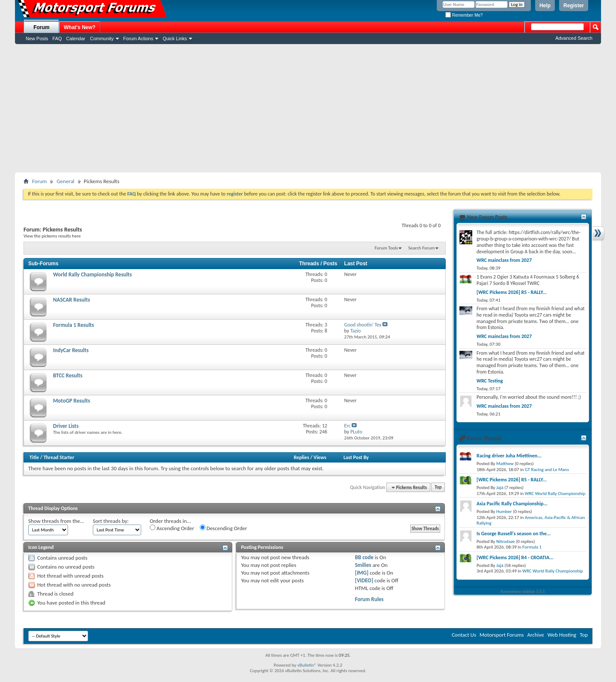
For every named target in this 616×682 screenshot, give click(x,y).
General (65, 181)
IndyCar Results (71, 350)
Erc (348, 426)
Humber (504, 511)
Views (320, 457)
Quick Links (175, 39)
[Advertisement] (308, 108)
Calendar (76, 39)
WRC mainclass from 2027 (504, 260)
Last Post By (356, 457)
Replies (302, 457)
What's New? (80, 27)
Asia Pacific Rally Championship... (512, 504)
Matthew (505, 464)
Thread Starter (59, 457)
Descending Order (224, 528)
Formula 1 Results (74, 325)
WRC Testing (490, 381)
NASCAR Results (71, 300)
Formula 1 (532, 547)
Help (545, 6)
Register (574, 6)
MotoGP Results (72, 401)
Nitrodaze (505, 541)
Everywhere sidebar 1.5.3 (523, 592)
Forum (41, 27)
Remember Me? (464, 15)
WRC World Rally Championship (555, 494)
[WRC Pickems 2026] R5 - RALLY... (512, 292)
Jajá (500, 488)
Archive (535, 635)
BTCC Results (68, 375)
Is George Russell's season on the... (514, 534)
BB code (364, 557)
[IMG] (362, 573)
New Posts (37, 39)
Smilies (363, 565)
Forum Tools (386, 248)
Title (34, 457)
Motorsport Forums (502, 635)
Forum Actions (138, 39)
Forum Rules (369, 599)
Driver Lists (66, 426)
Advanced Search (574, 38)
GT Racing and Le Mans (547, 470)
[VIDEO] (364, 580)
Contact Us (464, 635)
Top (438, 488)
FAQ (57, 39)
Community (102, 39)
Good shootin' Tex (363, 325)
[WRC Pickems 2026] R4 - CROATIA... (515, 557)
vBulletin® (307, 665)
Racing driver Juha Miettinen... (509, 456)
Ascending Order (172, 528)
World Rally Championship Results (92, 274)
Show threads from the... (56, 521)
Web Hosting (562, 635)
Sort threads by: (111, 521)
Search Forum (422, 248)
